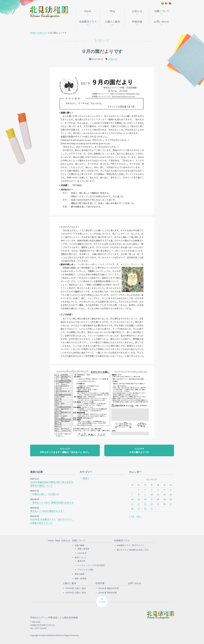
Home (88, 11)
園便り (86, 478)
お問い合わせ (162, 22)
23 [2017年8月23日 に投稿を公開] (145, 504)
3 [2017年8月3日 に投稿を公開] (152, 490)
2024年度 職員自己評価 (108, 588)
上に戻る (102, 600)
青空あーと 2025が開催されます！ (48, 511)
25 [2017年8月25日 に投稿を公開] (158, 504)
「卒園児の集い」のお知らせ (45, 494)
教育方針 (81, 561)
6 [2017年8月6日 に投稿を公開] (171, 490)
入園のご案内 (112, 22)
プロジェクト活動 (85, 570)
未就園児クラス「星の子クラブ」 (131, 545)
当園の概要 (79, 545)
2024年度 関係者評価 (107, 593)
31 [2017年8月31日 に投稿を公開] (152, 509)
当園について (162, 11)
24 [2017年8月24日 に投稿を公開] (152, 504)
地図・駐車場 (80, 578)
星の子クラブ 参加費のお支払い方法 (133, 550)
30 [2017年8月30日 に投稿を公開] (145, 509)
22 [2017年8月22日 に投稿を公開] (139, 504)
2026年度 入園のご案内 (76, 593)
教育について (80, 558)
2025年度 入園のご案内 (76, 588)
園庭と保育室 (83, 549)
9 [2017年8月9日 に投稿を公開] (145, 495)
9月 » (139, 517)
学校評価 (137, 22)
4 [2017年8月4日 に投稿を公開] (158, 490)
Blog (112, 11)
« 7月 (132, 517)
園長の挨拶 (79, 574)
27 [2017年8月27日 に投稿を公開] (171, 504)
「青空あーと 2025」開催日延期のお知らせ (52, 503)
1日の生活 (82, 553)
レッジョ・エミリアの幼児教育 (91, 565)
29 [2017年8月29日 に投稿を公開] (139, 509)
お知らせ (137, 11)
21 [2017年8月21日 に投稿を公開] (132, 504)
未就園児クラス (88, 22)
